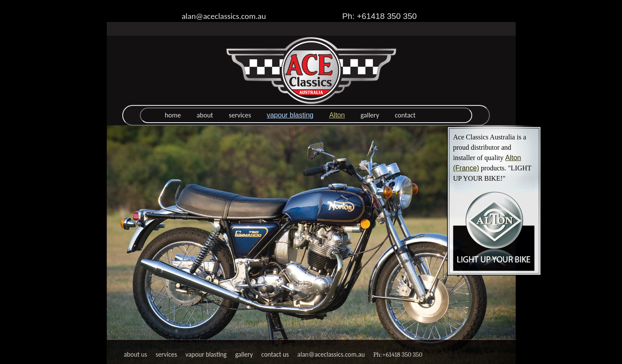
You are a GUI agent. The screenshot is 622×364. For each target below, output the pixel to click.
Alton (337, 115)
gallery (370, 115)
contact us (275, 354)
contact (405, 115)
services (240, 115)
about (205, 115)
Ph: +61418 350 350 (379, 16)
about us (136, 354)
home (173, 115)
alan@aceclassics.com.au (224, 16)
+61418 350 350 (402, 355)
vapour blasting (290, 115)
